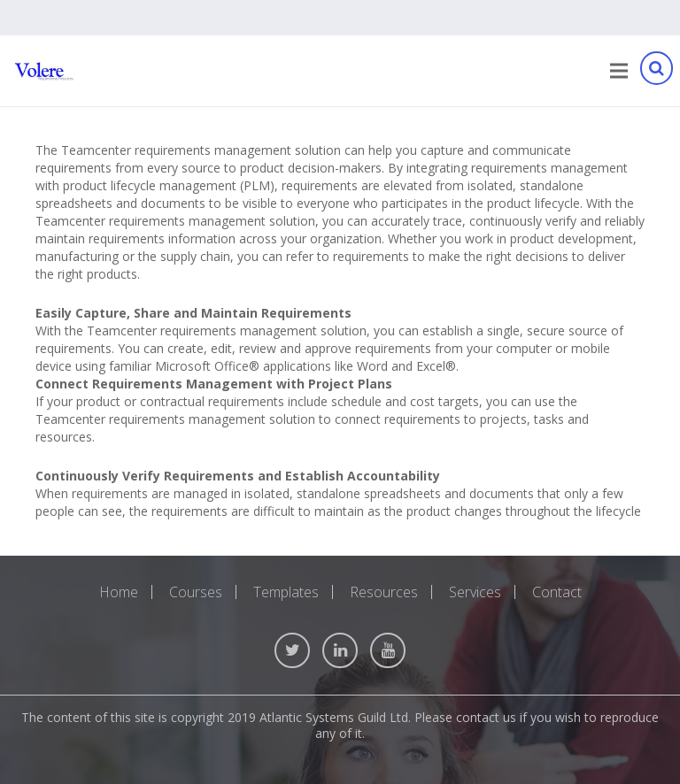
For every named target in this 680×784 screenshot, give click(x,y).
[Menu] (619, 71)
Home (119, 592)
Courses (196, 592)
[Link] (44, 71)
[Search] (656, 71)
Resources (384, 592)
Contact (557, 592)
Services (475, 592)
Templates (286, 592)
